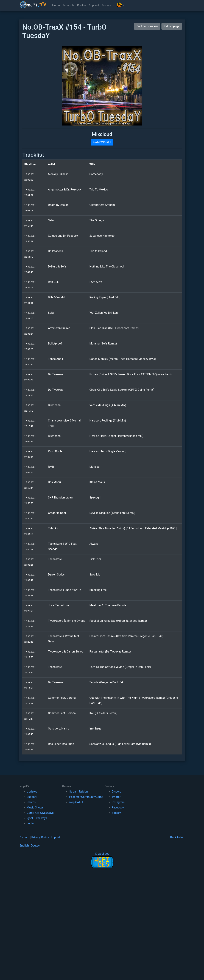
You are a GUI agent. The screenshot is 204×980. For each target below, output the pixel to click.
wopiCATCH (77, 802)
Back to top (177, 837)
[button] (121, 5)
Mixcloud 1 (102, 142)
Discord (117, 792)
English (24, 846)
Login (30, 823)
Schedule (69, 5)
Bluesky (117, 813)
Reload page (172, 26)
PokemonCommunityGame (86, 797)
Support (94, 5)
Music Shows (35, 807)
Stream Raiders (79, 792)
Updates (32, 792)
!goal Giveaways (37, 818)
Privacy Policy (40, 837)
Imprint (55, 837)
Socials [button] (107, 5)
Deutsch (36, 846)
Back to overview (147, 26)
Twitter (116, 797)
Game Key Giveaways (40, 813)
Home (56, 5)
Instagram (118, 802)
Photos (82, 5)
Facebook (118, 807)
